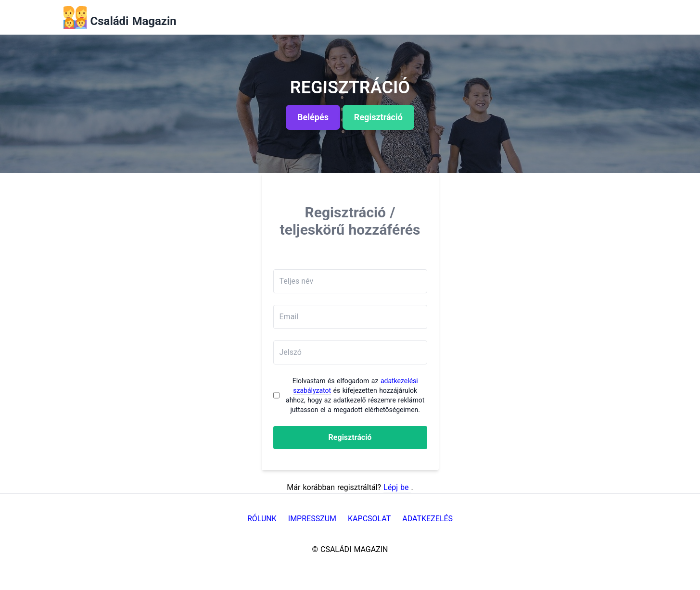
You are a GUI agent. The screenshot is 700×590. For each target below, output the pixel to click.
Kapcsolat (369, 519)
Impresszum (312, 519)
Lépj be (397, 487)
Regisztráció (350, 437)
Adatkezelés (427, 519)
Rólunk (262, 519)
